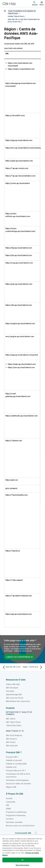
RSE (8, 805)
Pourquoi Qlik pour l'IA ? (16, 770)
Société (9, 798)
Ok (22, 860)
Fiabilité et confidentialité (16, 764)
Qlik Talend (11, 719)
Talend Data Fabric (14, 725)
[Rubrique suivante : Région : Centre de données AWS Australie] (33, 667)
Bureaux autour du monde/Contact (20, 826)
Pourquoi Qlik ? (12, 757)
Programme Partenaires (16, 815)
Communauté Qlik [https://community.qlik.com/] (23, 833)
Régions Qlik (11, 787)
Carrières (10, 819)
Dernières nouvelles (14, 822)
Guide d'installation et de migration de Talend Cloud (22, 12)
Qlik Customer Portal (15, 698)
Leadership (11, 802)
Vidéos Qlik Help (13, 684)
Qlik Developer (12, 688)
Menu (42, 5)
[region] (22, 851)
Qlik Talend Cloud (13, 722)
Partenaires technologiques (17, 780)
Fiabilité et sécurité (14, 760)
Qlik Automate (12, 746)
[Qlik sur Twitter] (36, 833)
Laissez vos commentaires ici (19, 657)
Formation (10, 691)
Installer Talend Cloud (16, 16)
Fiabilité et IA (11, 767)
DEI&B (8, 809)
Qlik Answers (11, 739)
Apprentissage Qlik (14, 694)
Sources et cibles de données (18, 784)
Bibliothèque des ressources (18, 701)
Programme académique (16, 812)
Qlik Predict (11, 742)
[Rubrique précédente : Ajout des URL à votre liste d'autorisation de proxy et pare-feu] (12, 667)
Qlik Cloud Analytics (14, 735)
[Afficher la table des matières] (5, 11)
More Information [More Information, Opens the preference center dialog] (22, 865)
